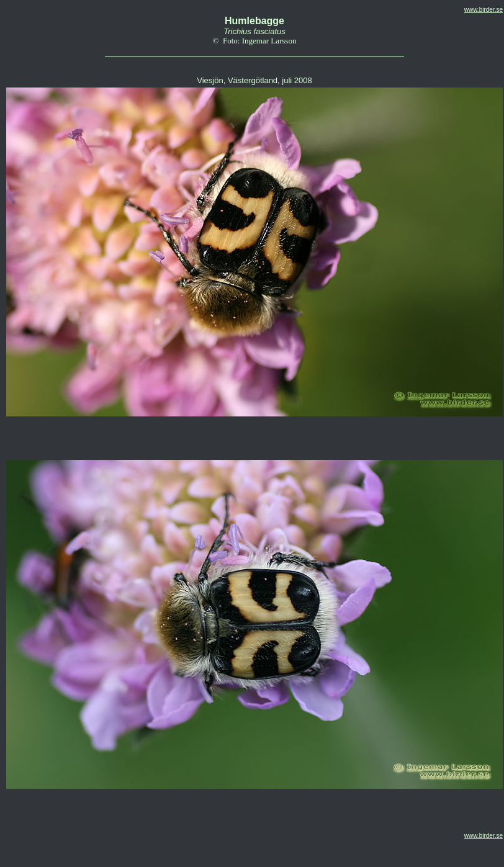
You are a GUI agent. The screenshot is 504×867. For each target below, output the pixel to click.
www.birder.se (484, 10)
